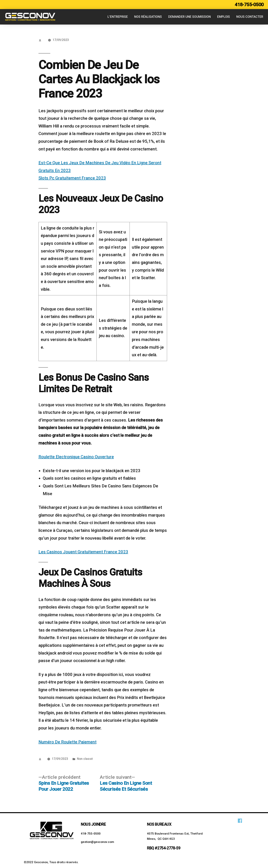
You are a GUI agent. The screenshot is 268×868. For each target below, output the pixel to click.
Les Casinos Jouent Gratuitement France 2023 (83, 552)
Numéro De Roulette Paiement (67, 742)
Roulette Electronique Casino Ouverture (76, 457)
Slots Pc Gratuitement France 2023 (72, 178)
